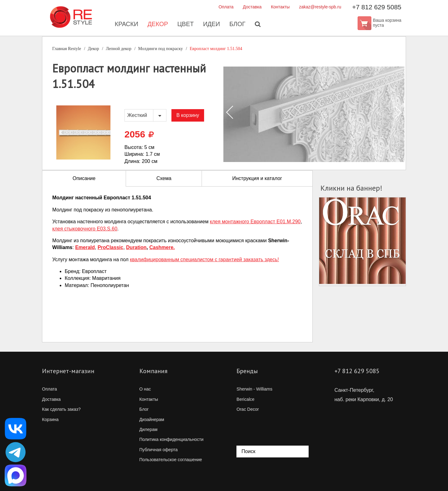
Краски (126, 25)
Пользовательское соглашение (171, 460)
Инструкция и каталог (257, 178)
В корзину (188, 115)
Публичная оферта (159, 450)
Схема (164, 178)
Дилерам (148, 429)
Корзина (50, 419)
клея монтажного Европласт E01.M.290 (255, 222)
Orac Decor (248, 409)
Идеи (212, 25)
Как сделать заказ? (61, 409)
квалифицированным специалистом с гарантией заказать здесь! (205, 259)
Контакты (280, 7)
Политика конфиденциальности (172, 439)
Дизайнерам (152, 419)
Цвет (185, 25)
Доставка (252, 7)
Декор (157, 25)
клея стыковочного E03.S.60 (85, 229)
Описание (84, 178)
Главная (67, 49)
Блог (238, 25)
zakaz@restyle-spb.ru (320, 7)
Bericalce (245, 399)
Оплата (226, 7)
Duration (136, 247)
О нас (145, 389)
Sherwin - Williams (254, 389)
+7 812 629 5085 (377, 7)
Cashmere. (162, 247)
